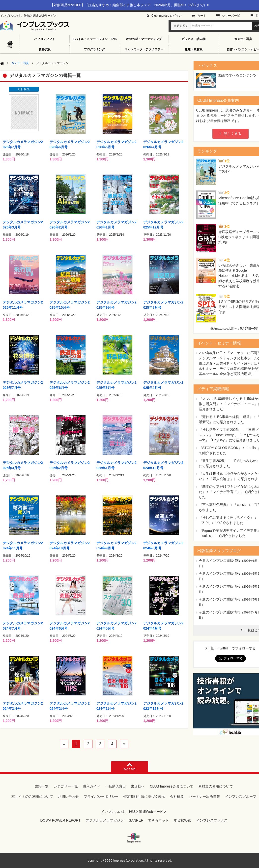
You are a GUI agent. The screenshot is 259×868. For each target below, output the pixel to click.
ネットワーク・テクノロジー (144, 49)
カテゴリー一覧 (66, 786)
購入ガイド (91, 786)
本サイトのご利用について (32, 796)
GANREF (136, 820)
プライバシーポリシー (101, 796)
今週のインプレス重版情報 (220, 561)
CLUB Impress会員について (171, 786)
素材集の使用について (216, 786)
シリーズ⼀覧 (231, 16)
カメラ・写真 (20, 63)
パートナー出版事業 (204, 796)
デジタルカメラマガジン (105, 820)
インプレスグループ (241, 796)
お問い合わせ (68, 796)
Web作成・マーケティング (144, 39)
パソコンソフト (45, 39)
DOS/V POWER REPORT (60, 820)
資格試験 (45, 49)
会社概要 (177, 796)
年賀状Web (183, 820)
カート (202, 16)
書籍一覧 (42, 786)
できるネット (158, 820)
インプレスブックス (212, 820)
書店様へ (138, 786)
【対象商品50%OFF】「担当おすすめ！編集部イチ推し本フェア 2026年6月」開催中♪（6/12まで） (129, 5)
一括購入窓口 (115, 786)
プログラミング (94, 49)
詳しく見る (232, 134)
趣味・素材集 (194, 49)
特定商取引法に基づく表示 (144, 796)
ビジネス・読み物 (194, 39)
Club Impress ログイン (167, 16)
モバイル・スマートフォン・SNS (94, 39)
